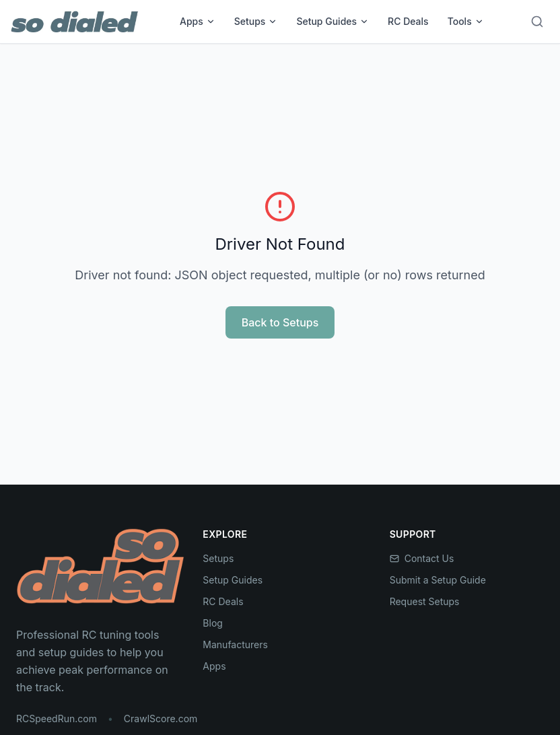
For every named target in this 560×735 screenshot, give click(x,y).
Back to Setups (280, 322)
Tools (466, 21)
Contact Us (422, 558)
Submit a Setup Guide (438, 580)
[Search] (537, 22)
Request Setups (425, 601)
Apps (198, 21)
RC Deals (408, 21)
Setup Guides (332, 21)
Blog (213, 623)
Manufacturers (235, 644)
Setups (256, 21)
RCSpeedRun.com (57, 719)
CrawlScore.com (161, 719)
